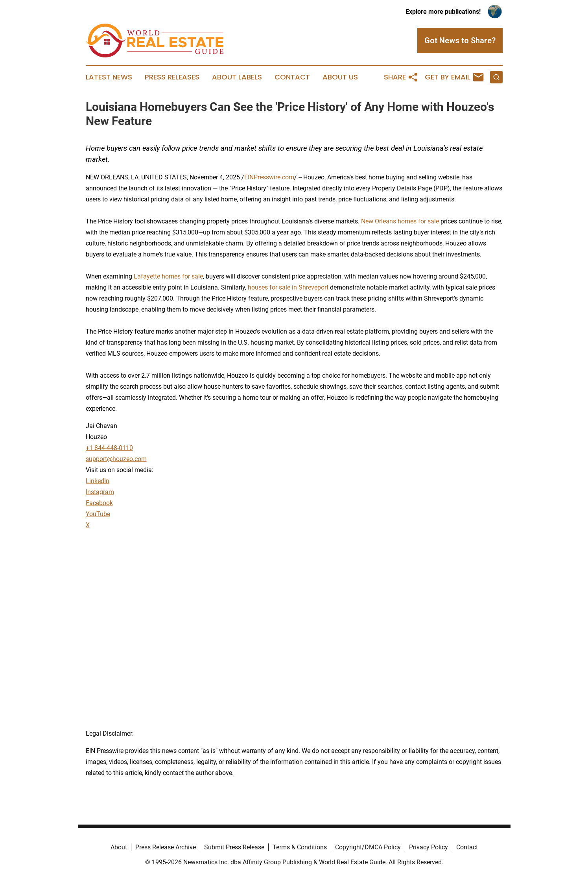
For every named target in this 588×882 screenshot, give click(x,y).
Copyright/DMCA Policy (368, 847)
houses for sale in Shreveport (288, 287)
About (119, 847)
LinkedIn (98, 481)
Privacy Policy (429, 847)
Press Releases (172, 77)
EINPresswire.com (269, 177)
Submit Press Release (234, 847)
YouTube (98, 514)
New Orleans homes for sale (400, 221)
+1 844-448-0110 (109, 448)
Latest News (109, 77)
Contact (292, 77)
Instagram (100, 492)
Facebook (99, 503)
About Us (340, 77)
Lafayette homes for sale (168, 276)
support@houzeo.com (116, 459)
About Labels (237, 77)
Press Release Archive (166, 847)
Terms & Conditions (300, 847)
